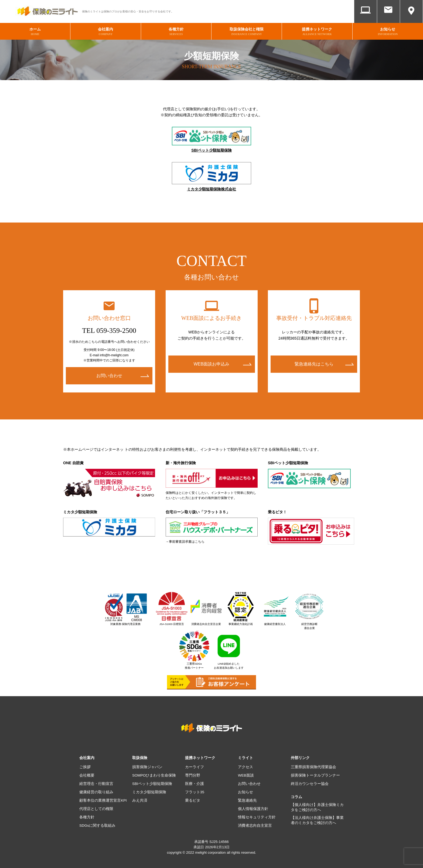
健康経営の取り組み (96, 791)
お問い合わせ (388, 18)
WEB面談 (366, 18)
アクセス (411, 18)
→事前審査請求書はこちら (185, 541)
